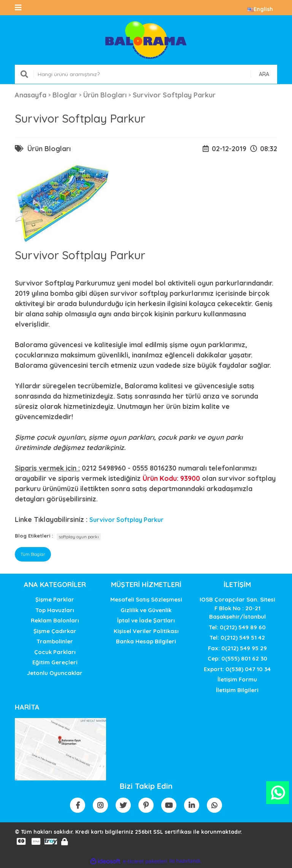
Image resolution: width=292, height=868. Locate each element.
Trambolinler (55, 641)
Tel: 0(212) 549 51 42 (237, 637)
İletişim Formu (237, 679)
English (260, 9)
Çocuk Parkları (55, 652)
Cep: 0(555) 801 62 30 (237, 658)
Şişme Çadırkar (55, 631)
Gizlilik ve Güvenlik (146, 610)
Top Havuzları (55, 610)
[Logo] (146, 40)
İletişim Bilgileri (237, 690)
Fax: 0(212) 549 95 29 (237, 648)
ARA (264, 74)
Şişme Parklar (55, 599)
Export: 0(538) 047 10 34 (237, 669)
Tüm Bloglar (33, 554)
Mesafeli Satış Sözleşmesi (146, 599)
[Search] (146, 74)
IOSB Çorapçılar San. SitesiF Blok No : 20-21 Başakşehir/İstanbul (237, 608)
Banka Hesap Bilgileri (146, 641)
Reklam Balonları (55, 620)
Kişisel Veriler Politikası (146, 631)
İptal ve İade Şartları (146, 620)
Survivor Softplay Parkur (126, 520)
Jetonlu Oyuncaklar (55, 673)
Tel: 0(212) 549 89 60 (237, 627)
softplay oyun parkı (79, 537)
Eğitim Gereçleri (55, 662)
